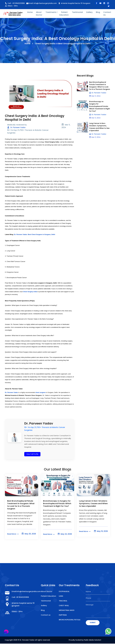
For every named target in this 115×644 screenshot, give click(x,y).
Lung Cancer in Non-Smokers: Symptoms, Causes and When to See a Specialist (99, 131)
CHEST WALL (64, 606)
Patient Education (64, 14)
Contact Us (107, 14)
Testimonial (77, 12)
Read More (13, 534)
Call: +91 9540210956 (21, 597)
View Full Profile (33, 454)
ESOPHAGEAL (64, 592)
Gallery (89, 12)
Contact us (46, 618)
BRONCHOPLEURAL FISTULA (70, 620)
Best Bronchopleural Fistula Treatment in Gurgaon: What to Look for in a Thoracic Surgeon (99, 87)
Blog (98, 12)
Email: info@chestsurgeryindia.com (43, 3)
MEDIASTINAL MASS (67, 611)
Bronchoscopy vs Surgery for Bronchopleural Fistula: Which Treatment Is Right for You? (99, 110)
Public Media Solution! (93, 640)
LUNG (61, 596)
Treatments (51, 12)
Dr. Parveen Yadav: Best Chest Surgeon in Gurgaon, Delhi (35, 234)
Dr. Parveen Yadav (17, 127)
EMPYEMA (63, 615)
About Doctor (39, 14)
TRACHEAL (63, 601)
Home (30, 12)
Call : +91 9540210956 (15, 3)
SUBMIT (93, 623)
